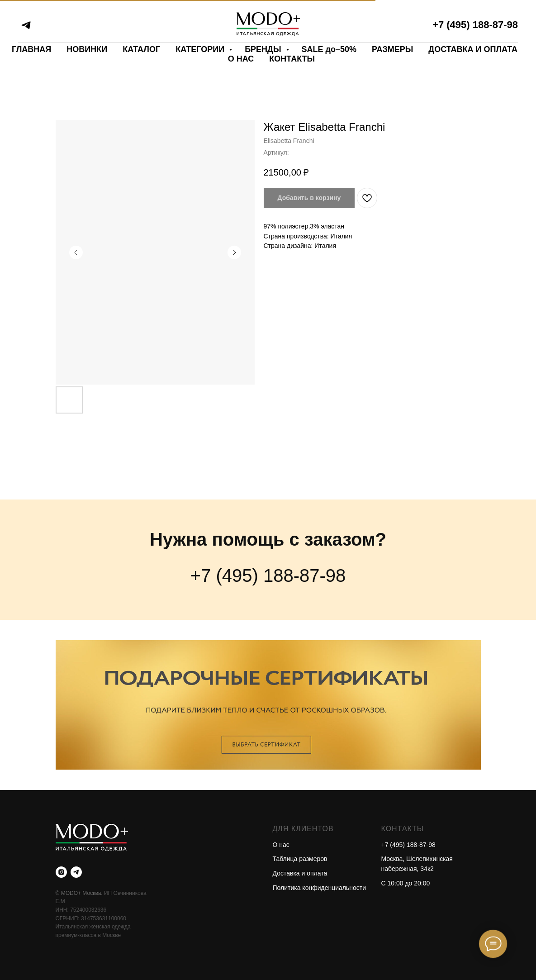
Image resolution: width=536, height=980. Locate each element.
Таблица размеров (300, 859)
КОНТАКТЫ (292, 59)
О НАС (241, 59)
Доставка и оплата (300, 873)
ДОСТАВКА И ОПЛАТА (473, 49)
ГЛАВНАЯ (31, 49)
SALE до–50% (329, 49)
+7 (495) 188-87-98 (475, 25)
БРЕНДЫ (264, 49)
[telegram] (26, 25)
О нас (281, 845)
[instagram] (61, 872)
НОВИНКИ (87, 49)
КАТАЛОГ (141, 49)
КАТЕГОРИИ (201, 49)
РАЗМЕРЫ (392, 49)
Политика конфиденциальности (320, 888)
